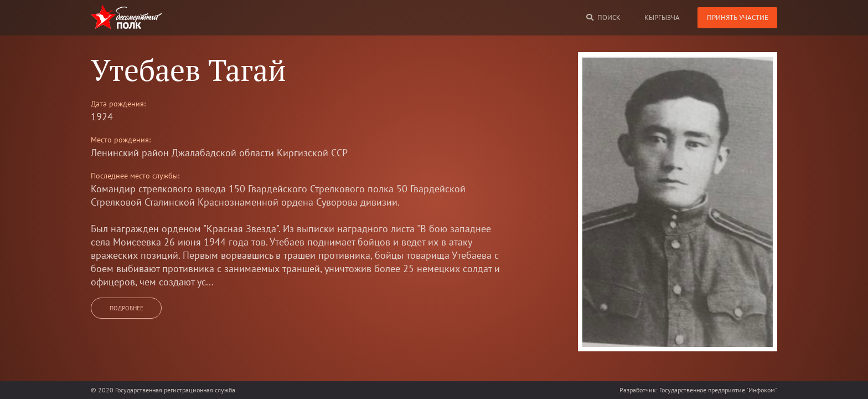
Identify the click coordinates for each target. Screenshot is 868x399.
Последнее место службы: (135, 176)
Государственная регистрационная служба (175, 390)
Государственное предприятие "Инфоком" (718, 390)
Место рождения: (121, 140)
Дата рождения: (118, 104)
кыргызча (662, 17)
